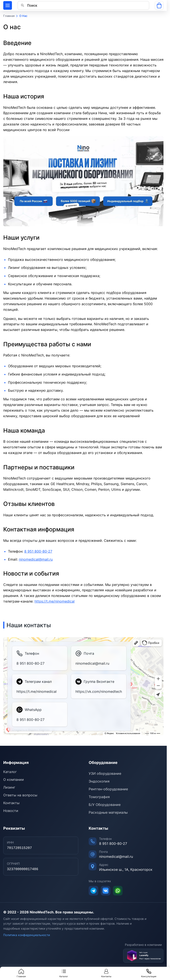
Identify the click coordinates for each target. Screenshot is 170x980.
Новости (11, 811)
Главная (21, 973)
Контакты (106, 973)
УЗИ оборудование (105, 773)
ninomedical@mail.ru (36, 559)
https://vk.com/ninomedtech (99, 691)
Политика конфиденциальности (27, 935)
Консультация (149, 973)
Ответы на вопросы (20, 795)
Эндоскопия (99, 781)
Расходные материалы (108, 812)
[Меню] (8, 5)
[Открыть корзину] (159, 5)
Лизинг (9, 787)
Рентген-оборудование (108, 789)
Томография (99, 797)
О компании (14, 780)
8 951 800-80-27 (38, 551)
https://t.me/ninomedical (55, 601)
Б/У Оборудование (105, 805)
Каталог (64, 973)
